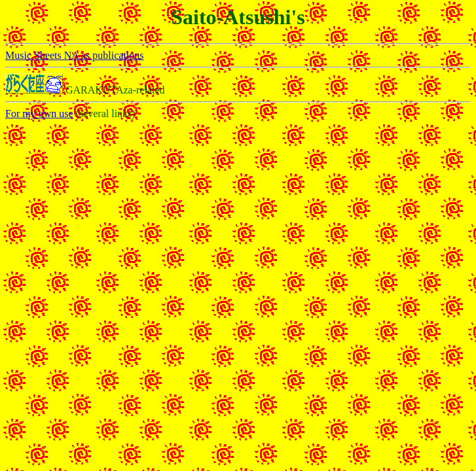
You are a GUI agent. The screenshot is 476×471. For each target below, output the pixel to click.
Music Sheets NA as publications (75, 55)
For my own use (39, 113)
